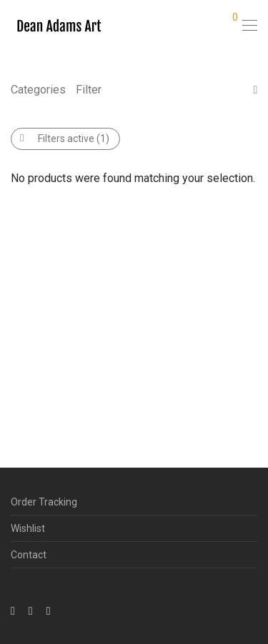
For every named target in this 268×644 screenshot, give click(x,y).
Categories (38, 90)
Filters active (65, 139)
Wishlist (28, 528)
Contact (29, 555)
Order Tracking (44, 502)
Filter (89, 90)
